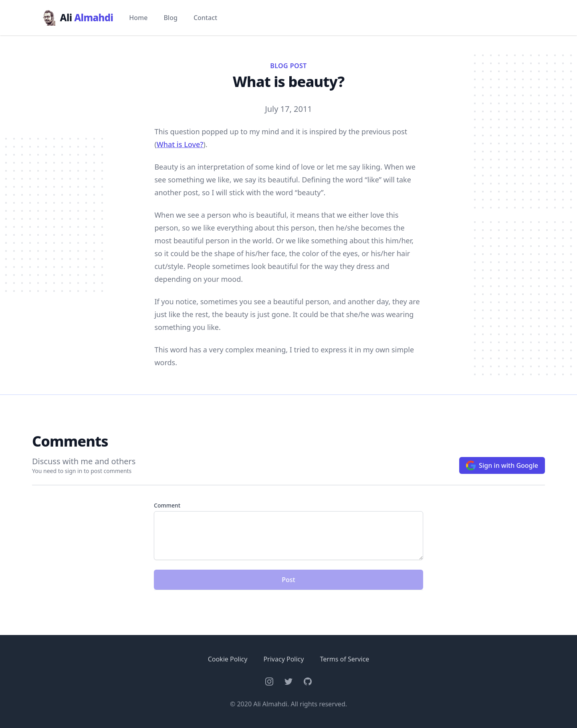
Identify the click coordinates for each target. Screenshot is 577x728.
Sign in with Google (502, 465)
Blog (170, 18)
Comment (167, 505)
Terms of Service (344, 659)
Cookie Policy (228, 659)
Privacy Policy (283, 659)
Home (138, 18)
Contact (205, 18)
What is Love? (180, 144)
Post (288, 580)
